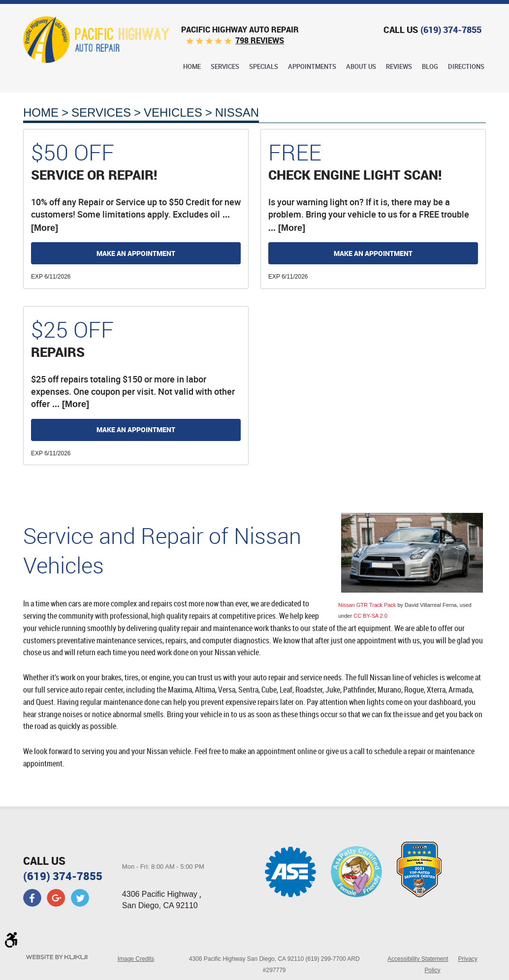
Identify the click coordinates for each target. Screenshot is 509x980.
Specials (264, 67)
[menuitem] (192, 66)
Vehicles (173, 112)
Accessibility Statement (418, 959)
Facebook (32, 898)
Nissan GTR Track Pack (367, 605)
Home (192, 67)
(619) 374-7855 (63, 876)
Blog (430, 67)
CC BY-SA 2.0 (370, 616)
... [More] (287, 228)
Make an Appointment (136, 253)
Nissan (237, 112)
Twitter (80, 898)
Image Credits (136, 959)
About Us (361, 67)
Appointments (312, 67)
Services (225, 67)
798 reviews (260, 40)
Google (56, 898)
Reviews (399, 67)
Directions (466, 67)
